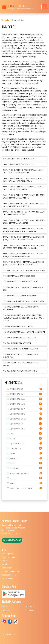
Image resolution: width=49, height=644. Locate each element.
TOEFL (13, 478)
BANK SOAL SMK (17, 404)
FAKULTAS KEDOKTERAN (21, 488)
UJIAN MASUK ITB (18, 429)
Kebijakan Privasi (9, 575)
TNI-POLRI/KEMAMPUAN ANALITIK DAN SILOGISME (21, 308)
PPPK (12, 483)
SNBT (12, 434)
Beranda (5, 20)
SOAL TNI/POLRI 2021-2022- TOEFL (19, 164)
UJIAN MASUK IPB (18, 414)
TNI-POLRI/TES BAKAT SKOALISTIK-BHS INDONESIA (21, 356)
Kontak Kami (7, 568)
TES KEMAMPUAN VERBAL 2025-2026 (20, 296)
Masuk (4, 564)
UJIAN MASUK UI (17, 424)
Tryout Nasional (8, 557)
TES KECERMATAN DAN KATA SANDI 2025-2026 (24, 270)
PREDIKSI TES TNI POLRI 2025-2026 (19, 159)
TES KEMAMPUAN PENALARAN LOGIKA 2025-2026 (23, 289)
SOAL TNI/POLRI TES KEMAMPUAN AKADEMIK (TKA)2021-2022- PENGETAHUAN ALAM (24, 263)
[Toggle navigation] (44, 7)
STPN (12, 454)
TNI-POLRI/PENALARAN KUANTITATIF (20, 337)
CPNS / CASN (15, 449)
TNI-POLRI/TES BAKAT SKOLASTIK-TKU (20, 371)
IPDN (12, 463)
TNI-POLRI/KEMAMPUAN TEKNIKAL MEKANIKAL (24, 332)
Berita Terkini (7, 578)
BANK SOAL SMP (17, 394)
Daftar (4, 561)
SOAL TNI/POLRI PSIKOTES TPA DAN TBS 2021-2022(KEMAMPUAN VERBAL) (24, 222)
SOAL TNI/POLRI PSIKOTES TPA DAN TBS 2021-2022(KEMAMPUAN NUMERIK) (24, 205)
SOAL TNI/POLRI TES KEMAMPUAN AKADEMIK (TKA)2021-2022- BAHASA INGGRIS (24, 238)
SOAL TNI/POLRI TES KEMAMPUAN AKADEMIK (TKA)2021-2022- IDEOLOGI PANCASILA (24, 247)
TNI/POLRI (14, 468)
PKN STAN (14, 458)
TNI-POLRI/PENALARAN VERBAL (17, 343)
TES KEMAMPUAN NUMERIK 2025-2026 (20, 282)
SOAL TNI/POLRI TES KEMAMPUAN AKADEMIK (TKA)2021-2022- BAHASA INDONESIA (24, 230)
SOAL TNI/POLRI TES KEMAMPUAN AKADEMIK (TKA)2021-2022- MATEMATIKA (24, 255)
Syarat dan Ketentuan (11, 571)
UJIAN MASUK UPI (18, 409)
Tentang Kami (8, 554)
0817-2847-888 (12, 540)
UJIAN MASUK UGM (18, 419)
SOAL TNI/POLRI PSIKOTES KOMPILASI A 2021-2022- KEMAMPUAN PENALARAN (24, 180)
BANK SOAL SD (16, 389)
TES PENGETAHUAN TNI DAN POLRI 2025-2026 (24, 301)
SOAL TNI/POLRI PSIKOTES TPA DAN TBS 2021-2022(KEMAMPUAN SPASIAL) (24, 213)
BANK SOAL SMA (17, 399)
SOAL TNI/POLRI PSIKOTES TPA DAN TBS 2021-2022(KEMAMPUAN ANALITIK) (24, 196)
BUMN (13, 439)
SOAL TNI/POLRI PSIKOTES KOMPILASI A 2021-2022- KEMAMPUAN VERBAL (24, 188)
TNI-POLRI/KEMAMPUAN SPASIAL (18, 326)
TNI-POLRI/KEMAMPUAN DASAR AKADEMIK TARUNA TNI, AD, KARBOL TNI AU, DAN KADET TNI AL (24, 318)
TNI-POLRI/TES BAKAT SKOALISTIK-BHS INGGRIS (21, 364)
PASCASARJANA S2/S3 (19, 473)
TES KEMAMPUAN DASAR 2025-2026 (19, 276)
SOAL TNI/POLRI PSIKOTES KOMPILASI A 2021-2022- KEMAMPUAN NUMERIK (24, 171)
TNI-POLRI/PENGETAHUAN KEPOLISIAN (21, 349)
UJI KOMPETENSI (17, 444)
